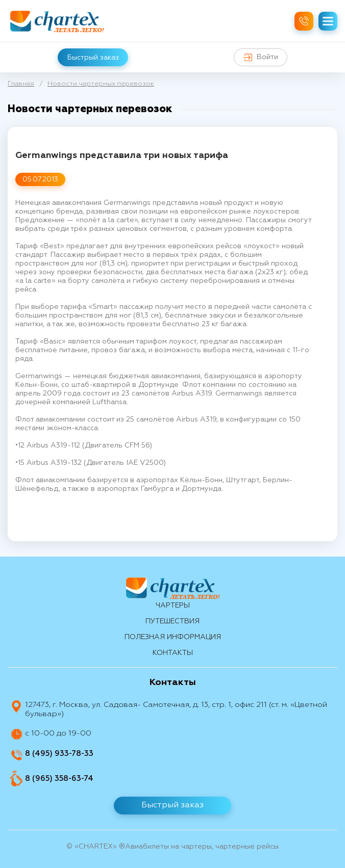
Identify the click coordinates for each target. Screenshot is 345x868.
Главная (21, 84)
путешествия (172, 621)
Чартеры (173, 606)
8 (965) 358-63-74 (59, 779)
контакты (173, 653)
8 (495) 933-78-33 (59, 754)
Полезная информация (173, 637)
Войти (261, 57)
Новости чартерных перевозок (101, 84)
